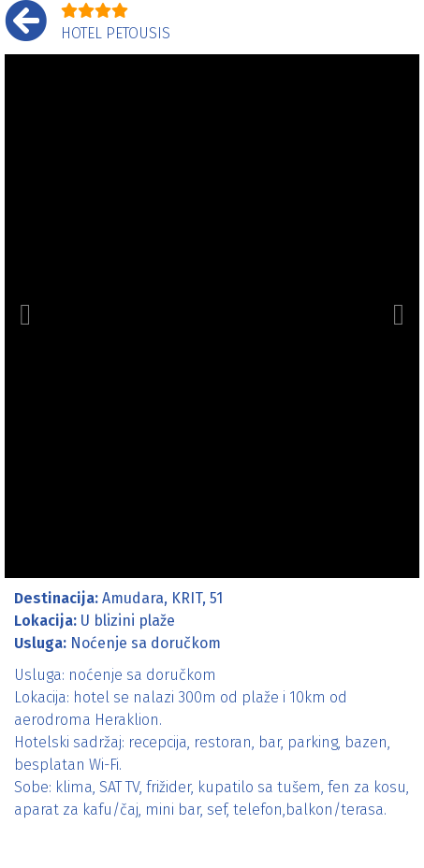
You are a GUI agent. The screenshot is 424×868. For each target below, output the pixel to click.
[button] (25, 316)
